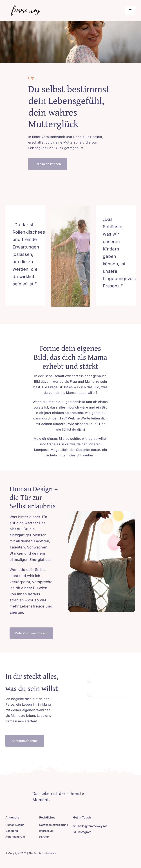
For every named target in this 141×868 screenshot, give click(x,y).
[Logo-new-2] (25, 6)
